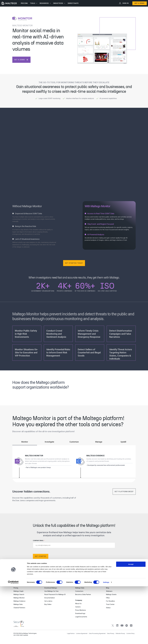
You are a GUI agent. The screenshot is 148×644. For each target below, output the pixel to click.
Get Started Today (74, 263)
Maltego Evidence (95, 456)
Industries (58, 3)
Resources (44, 3)
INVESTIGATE (73, 3)
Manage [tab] (99, 442)
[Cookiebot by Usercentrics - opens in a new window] (13, 640)
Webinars (109, 592)
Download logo (80, 615)
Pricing (16, 589)
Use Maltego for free (51, 592)
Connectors (79, 592)
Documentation (50, 599)
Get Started (41, 557)
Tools (33, 3)
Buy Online (48, 606)
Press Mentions (81, 611)
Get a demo (48, 602)
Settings (106, 640)
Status (108, 609)
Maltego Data (18, 606)
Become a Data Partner (83, 596)
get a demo (21, 60)
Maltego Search (19, 596)
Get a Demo (139, 3)
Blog (108, 589)
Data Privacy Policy (95, 567)
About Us (78, 605)
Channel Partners (19, 609)
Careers (78, 608)
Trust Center (110, 606)
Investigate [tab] (49, 442)
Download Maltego (51, 589)
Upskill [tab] (123, 442)
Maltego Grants (111, 596)
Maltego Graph (18, 592)
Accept (131, 622)
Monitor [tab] (25, 442)
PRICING (24, 3)
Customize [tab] (74, 442)
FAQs (108, 599)
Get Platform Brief (124, 492)
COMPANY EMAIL (74, 544)
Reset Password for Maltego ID (55, 596)
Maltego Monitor (34, 456)
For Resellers (110, 602)
